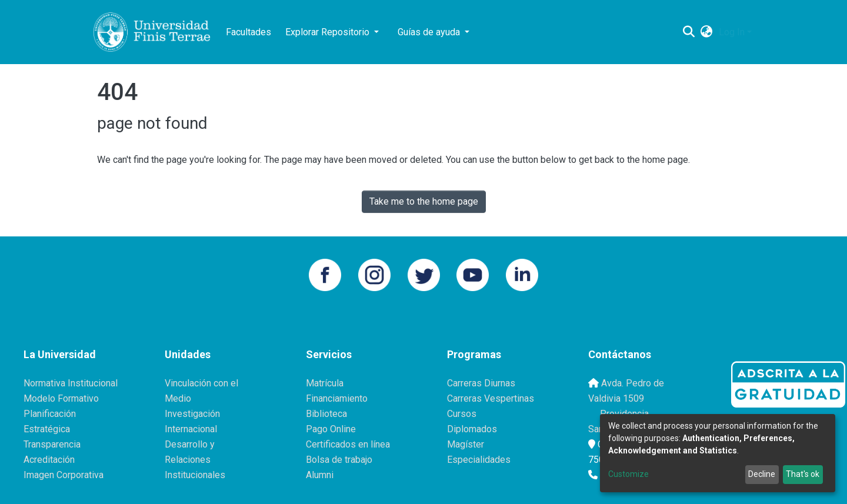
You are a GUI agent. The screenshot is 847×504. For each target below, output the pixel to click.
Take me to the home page (424, 201)
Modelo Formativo (61, 398)
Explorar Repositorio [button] (329, 32)
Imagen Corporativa (64, 475)
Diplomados (472, 429)
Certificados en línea (348, 444)
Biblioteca (326, 414)
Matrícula (325, 383)
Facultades (249, 32)
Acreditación (49, 460)
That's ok (803, 474)
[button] (707, 32)
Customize (628, 474)
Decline (762, 474)
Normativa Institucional (71, 383)
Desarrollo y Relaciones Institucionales (195, 460)
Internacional (191, 429)
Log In (732, 32)
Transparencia (52, 444)
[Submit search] (689, 32)
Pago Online (331, 429)
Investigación (192, 414)
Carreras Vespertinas (491, 398)
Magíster (466, 444)
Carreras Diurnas (481, 383)
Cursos (462, 414)
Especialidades (479, 460)
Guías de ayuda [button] (430, 32)
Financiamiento (337, 398)
